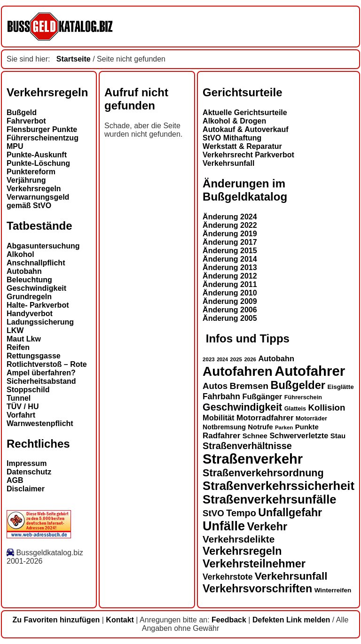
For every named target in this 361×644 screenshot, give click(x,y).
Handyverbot (30, 314)
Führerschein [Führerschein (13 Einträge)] (303, 397)
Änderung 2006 (230, 310)
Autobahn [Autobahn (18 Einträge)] (276, 358)
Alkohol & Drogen (234, 121)
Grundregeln (29, 297)
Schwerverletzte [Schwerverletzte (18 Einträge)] (299, 435)
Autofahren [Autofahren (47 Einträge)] (238, 371)
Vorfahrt (21, 415)
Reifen (18, 347)
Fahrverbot (26, 121)
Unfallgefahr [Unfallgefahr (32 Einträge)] (290, 512)
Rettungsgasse (34, 356)
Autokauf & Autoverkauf (246, 129)
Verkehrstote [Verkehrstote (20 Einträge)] (228, 577)
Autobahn (24, 271)
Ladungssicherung (40, 322)
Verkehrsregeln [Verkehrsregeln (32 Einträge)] (242, 551)
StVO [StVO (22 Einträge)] (213, 513)
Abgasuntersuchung (43, 246)
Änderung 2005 (230, 318)
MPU (15, 146)
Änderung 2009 (230, 301)
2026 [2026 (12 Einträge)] (250, 359)
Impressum (27, 463)
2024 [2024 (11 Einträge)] (222, 359)
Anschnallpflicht (36, 263)
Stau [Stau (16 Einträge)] (338, 436)
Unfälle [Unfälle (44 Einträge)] (224, 526)
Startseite (74, 59)
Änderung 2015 (230, 251)
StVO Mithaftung (232, 138)
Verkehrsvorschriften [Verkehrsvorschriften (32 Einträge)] (257, 589)
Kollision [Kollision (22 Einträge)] (327, 407)
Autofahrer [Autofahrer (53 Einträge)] (310, 371)
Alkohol (20, 254)
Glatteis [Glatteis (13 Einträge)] (295, 409)
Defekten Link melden (291, 620)
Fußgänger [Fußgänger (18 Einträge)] (262, 396)
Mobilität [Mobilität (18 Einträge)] (218, 418)
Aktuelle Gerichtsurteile (245, 113)
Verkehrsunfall (228, 163)
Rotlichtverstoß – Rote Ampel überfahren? (47, 369)
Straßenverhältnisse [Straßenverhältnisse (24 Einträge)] (247, 446)
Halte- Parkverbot (38, 305)
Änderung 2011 (230, 284)
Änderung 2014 (230, 259)
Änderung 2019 (230, 234)
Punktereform (31, 172)
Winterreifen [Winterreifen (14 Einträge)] (333, 590)
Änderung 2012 (230, 276)
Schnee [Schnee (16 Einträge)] (255, 436)
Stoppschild (28, 390)
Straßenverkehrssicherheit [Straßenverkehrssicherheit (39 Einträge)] (279, 486)
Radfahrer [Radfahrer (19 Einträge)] (221, 436)
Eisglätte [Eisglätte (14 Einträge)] (340, 387)
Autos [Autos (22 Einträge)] (215, 386)
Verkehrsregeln (34, 189)
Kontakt (120, 620)
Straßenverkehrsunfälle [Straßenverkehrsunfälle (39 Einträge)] (270, 499)
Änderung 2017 (230, 242)
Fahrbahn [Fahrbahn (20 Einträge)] (221, 396)
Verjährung (26, 180)
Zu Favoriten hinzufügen (56, 620)
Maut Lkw (24, 339)
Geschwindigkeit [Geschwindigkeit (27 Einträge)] (242, 407)
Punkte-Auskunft (37, 155)
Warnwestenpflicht (40, 423)
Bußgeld (22, 113)
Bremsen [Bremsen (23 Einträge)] (249, 386)
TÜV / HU (23, 407)
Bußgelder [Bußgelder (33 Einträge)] (298, 385)
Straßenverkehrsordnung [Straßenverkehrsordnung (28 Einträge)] (263, 473)
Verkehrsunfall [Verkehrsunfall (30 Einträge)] (291, 576)
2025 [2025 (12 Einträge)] (236, 359)
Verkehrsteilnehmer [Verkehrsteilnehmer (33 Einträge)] (254, 564)
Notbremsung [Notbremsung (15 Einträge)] (224, 427)
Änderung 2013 (230, 268)
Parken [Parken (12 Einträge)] (284, 427)
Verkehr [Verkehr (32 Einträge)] (267, 527)
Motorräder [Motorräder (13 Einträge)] (311, 419)
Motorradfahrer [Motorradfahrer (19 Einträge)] (265, 418)
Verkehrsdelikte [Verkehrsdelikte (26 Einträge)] (239, 539)
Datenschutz (29, 472)
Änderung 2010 (230, 293)
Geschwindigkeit (36, 288)
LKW (15, 330)
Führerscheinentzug (43, 138)
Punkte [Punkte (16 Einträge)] (307, 427)
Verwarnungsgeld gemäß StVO (38, 201)
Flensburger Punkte (42, 129)
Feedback (229, 620)
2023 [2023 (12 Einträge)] (209, 359)
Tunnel (19, 398)
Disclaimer (26, 489)
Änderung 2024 (230, 217)
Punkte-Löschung (38, 163)
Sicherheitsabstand (41, 381)
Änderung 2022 (230, 225)
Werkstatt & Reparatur (242, 146)
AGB (15, 480)
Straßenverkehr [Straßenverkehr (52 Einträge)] (253, 459)
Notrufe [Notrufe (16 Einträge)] (260, 427)
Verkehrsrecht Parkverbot (248, 155)
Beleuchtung (29, 280)
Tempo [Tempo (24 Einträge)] (241, 513)
